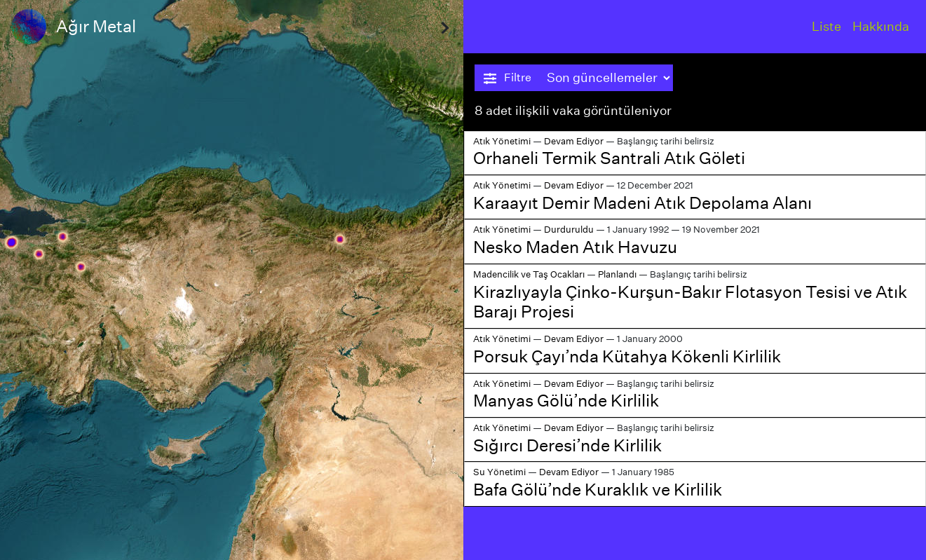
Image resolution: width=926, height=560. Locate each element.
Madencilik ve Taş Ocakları (529, 274)
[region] (232, 280)
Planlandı (617, 274)
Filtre (508, 78)
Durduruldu (569, 230)
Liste (826, 26)
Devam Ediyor (574, 141)
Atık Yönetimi (502, 141)
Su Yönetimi (499, 472)
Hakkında (881, 26)
